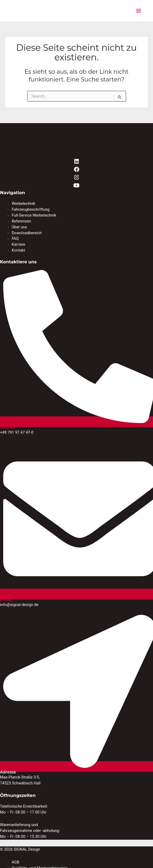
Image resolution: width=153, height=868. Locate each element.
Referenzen (21, 221)
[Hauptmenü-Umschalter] (139, 11)
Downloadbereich (27, 233)
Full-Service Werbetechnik (34, 215)
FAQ (15, 238)
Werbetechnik (23, 204)
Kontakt (18, 250)
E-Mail (6, 600)
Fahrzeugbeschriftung (31, 209)
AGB (15, 862)
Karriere (19, 244)
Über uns (19, 227)
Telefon (7, 427)
